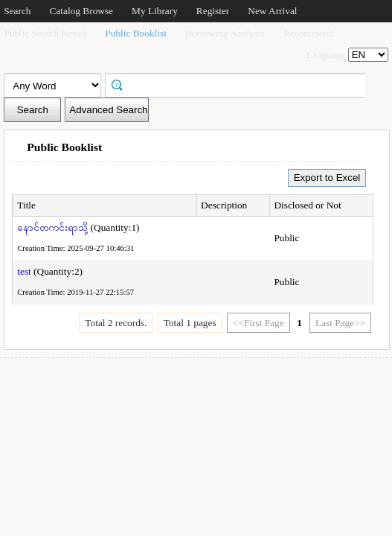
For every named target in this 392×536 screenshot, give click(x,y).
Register (213, 11)
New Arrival (272, 11)
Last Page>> (340, 323)
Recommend (308, 33)
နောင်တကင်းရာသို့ (52, 227)
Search (17, 11)
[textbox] (240, 84)
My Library (155, 11)
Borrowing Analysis (225, 33)
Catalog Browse (82, 11)
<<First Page (258, 323)
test (24, 271)
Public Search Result (45, 33)
